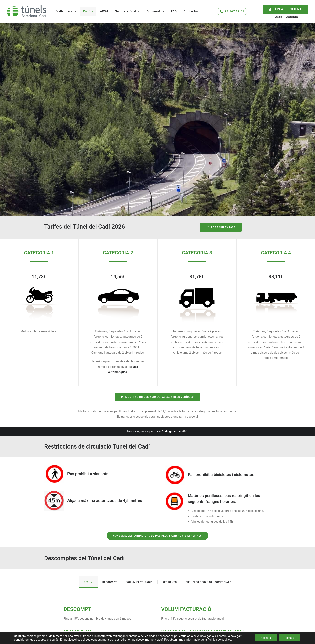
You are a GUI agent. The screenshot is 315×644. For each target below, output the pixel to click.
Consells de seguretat (185, 579)
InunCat (49, 593)
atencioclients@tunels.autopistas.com (254, 590)
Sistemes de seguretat (186, 572)
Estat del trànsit (55, 572)
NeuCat (49, 582)
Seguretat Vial (127, 11)
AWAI (104, 11)
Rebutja (289, 638)
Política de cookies (219, 640)
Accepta (266, 638)
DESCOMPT (78, 495)
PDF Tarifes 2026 (221, 114)
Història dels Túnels (184, 604)
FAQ (174, 11)
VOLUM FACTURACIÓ (186, 495)
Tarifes (115, 572)
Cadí (88, 11)
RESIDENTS (77, 518)
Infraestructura (120, 579)
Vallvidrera (66, 11)
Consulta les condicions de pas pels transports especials (158, 422)
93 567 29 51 (235, 11)
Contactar (191, 11)
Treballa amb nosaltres (186, 617)
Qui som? (155, 11)
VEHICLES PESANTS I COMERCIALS (203, 518)
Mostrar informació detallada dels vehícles (157, 283)
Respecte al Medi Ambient (188, 611)
